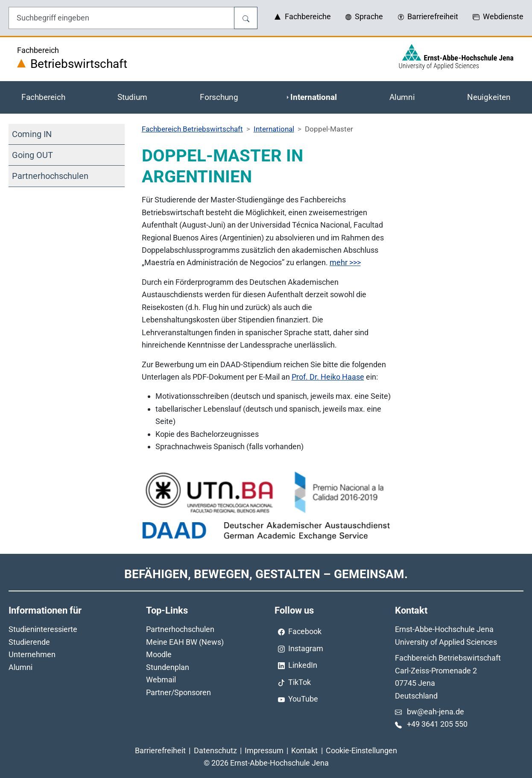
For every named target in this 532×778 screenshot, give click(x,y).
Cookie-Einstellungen (361, 750)
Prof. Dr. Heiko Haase (328, 377)
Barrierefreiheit (160, 750)
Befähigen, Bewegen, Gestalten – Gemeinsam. (266, 574)
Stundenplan (168, 667)
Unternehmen (32, 654)
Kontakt (304, 750)
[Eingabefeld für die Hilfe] (121, 18)
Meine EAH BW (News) (185, 642)
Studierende (29, 642)
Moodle (159, 654)
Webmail (161, 680)
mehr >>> (345, 262)
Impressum (264, 750)
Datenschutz (215, 750)
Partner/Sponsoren (178, 692)
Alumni (20, 667)
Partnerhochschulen (180, 629)
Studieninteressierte (43, 629)
